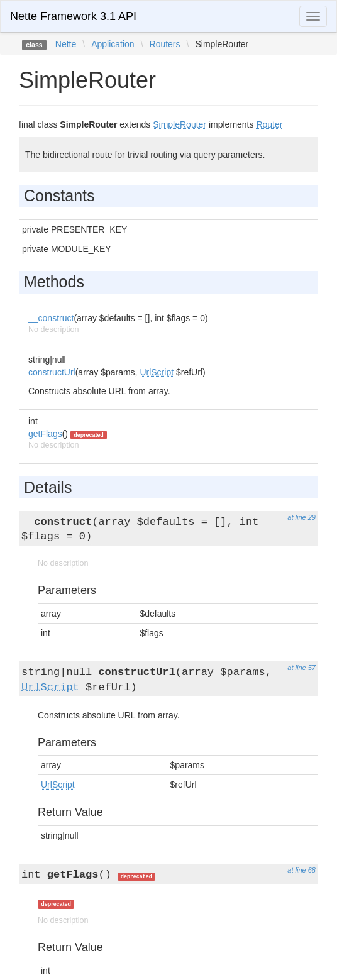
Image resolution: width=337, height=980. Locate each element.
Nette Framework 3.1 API (73, 16)
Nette (66, 44)
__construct (51, 318)
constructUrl (52, 372)
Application (113, 44)
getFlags (45, 434)
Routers (165, 44)
